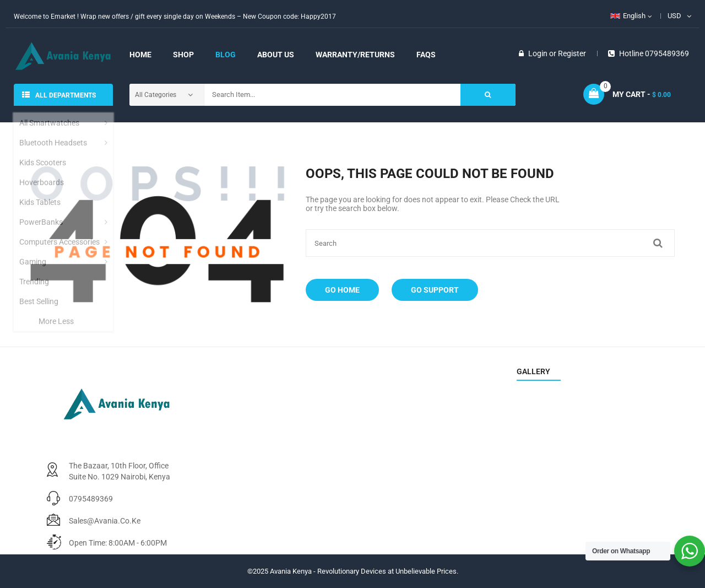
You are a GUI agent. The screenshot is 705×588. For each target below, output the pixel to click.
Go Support (435, 290)
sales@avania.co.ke (105, 521)
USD (674, 16)
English (628, 16)
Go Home (342, 290)
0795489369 (91, 499)
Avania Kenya (291, 571)
